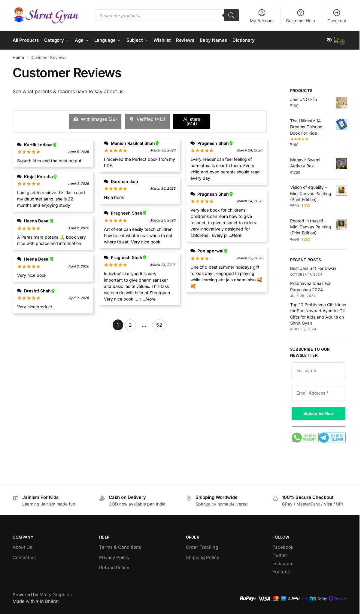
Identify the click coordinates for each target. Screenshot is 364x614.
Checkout (337, 16)
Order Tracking (202, 547)
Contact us (24, 557)
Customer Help (300, 16)
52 (159, 324)
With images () (98, 119)
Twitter (280, 555)
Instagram (283, 563)
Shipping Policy (203, 557)
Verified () (150, 119)
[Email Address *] (318, 392)
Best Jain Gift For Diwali (313, 268)
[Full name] (318, 370)
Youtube (281, 571)
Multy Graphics (56, 594)
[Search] (231, 15)
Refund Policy (114, 567)
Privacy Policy (114, 557)
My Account (262, 16)
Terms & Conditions (120, 547)
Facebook (283, 547)
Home (18, 57)
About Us (22, 547)
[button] (337, 40)
